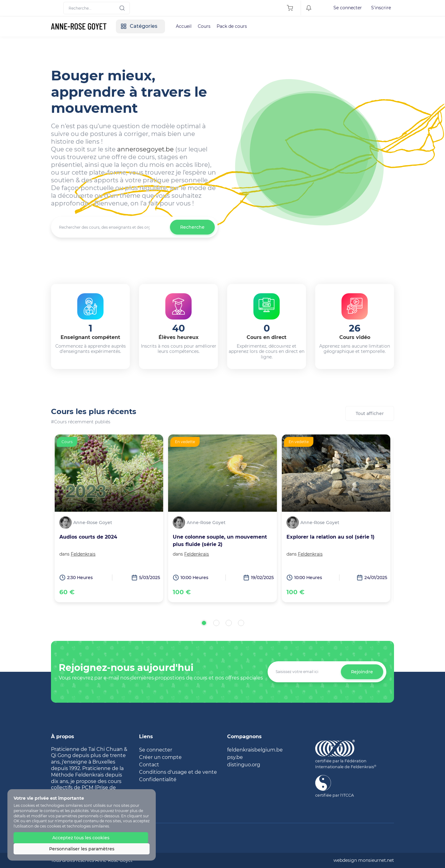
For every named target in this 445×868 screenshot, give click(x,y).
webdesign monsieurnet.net (364, 860)
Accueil (184, 26)
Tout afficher (370, 413)
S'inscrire (381, 8)
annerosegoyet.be (145, 149)
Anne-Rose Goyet (93, 523)
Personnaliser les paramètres (82, 849)
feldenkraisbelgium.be (255, 750)
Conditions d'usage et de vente (178, 772)
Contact (149, 765)
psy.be (235, 757)
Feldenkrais (83, 554)
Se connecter (348, 8)
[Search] (97, 8)
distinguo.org (244, 765)
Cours (204, 26)
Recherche (192, 227)
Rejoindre (362, 672)
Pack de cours (232, 26)
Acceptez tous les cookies (81, 838)
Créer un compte (160, 757)
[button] (204, 623)
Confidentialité (158, 779)
